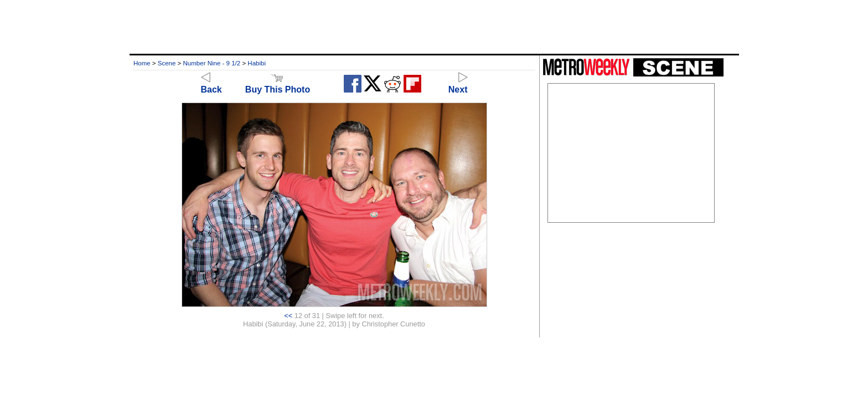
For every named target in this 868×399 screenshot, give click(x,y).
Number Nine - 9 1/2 (212, 63)
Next (458, 85)
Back (211, 85)
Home (142, 63)
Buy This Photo (278, 85)
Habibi (257, 63)
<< (288, 316)
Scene (167, 63)
